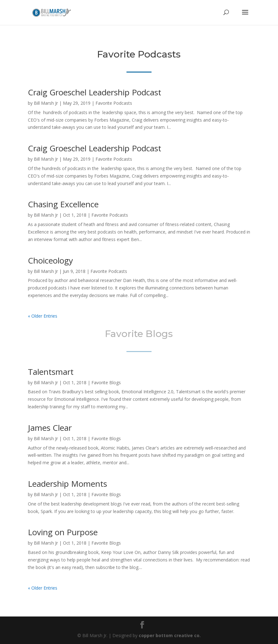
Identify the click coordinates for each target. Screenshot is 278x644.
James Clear (50, 428)
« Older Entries (43, 316)
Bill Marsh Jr (46, 103)
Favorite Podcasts (114, 103)
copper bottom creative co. (170, 635)
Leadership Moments (67, 484)
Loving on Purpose (63, 532)
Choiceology (50, 260)
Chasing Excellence (63, 204)
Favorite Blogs (106, 382)
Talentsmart (51, 372)
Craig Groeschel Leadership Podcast (95, 92)
